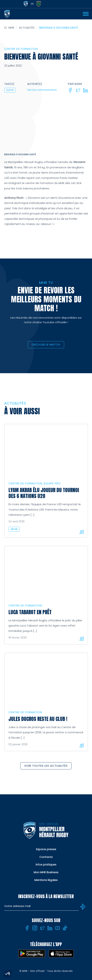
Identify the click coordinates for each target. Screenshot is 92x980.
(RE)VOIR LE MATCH (46, 345)
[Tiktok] (65, 928)
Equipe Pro (52, 483)
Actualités (27, 28)
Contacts (46, 857)
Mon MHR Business (46, 872)
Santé (10, 90)
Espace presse (46, 849)
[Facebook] (70, 90)
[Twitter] (78, 90)
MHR (11, 28)
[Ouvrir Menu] (86, 14)
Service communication (42, 90)
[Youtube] (57, 928)
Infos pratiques (46, 864)
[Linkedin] (86, 90)
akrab (14, 529)
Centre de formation (21, 49)
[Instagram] (35, 928)
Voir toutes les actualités (46, 766)
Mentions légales (46, 880)
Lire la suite (81, 532)
